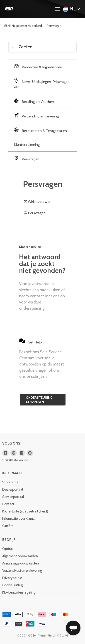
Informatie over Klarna (18, 519)
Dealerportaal (13, 490)
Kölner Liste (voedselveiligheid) (25, 511)
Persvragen (54, 26)
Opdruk (8, 549)
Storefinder (11, 482)
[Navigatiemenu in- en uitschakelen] (58, 9)
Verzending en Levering (36, 116)
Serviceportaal (13, 497)
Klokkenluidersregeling (19, 592)
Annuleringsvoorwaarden (21, 563)
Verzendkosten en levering (22, 571)
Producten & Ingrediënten (38, 67)
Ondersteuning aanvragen (39, 400)
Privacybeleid (12, 578)
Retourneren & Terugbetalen (40, 130)
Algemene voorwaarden (20, 556)
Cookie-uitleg (12, 585)
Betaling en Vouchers (34, 101)
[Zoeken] (43, 47)
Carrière (8, 526)
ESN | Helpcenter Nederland (23, 26)
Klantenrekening (27, 145)
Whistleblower (37, 202)
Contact (8, 504)
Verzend (23, 460)
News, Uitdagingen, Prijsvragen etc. (42, 84)
